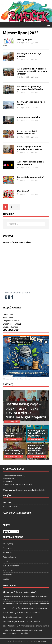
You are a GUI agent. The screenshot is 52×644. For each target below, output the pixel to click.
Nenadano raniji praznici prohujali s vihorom (21, 612)
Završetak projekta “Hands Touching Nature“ (22, 621)
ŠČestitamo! (23, 191)
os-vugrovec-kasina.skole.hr (33, 490)
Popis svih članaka (11, 507)
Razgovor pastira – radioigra (14, 434)
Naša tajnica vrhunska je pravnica (29, 55)
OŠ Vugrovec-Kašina (9, 379)
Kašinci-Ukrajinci (10, 557)
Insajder (6, 579)
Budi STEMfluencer (11, 566)
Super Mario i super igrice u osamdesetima (30, 163)
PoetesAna (7, 548)
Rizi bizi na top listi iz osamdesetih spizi (27, 132)
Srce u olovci (8, 570)
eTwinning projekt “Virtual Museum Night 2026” (37, 433)
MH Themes (43, 641)
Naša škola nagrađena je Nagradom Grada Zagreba (30, 88)
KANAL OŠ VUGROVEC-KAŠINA (17, 242)
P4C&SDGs (7, 553)
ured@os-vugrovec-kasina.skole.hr (18, 484)
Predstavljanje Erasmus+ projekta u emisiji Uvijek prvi (31, 148)
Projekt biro (8, 575)
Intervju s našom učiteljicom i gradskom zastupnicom (25, 608)
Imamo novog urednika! (28, 117)
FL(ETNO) (8, 384)
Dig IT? (5, 561)
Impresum (7, 502)
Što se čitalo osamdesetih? (30, 177)
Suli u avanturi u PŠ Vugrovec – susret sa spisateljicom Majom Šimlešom (32, 71)
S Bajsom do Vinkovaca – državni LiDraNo (20, 592)
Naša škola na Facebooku (17, 513)
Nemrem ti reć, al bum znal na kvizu (14, 452)
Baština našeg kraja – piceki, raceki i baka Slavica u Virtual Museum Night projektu (26, 410)
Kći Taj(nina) (8, 544)
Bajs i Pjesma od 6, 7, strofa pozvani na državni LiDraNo (26, 626)
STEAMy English (24, 39)
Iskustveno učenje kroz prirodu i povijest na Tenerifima (26, 604)
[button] (48, 25)
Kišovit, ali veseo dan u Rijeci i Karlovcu (31, 103)
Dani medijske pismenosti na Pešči (17, 617)
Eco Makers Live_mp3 (24, 379)
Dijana (36, 43)
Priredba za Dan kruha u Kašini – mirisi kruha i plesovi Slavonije (36, 449)
